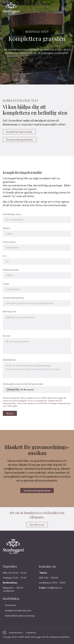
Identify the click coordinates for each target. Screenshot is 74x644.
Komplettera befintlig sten (18, 610)
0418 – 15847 (59, 583)
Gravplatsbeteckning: (37, 301)
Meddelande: (37, 369)
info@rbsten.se (13, 469)
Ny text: (37, 344)
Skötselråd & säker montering (20, 616)
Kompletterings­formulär (19, 132)
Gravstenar (10, 605)
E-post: (37, 287)
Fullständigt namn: (37, 218)
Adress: (37, 232)
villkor (10, 406)
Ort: (37, 260)
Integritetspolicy (16, 633)
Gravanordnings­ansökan (20, 140)
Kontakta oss (37, 525)
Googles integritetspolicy (61, 403)
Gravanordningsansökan (37, 490)
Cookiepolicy (31, 633)
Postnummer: (37, 246)
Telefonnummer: (37, 273)
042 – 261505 (51, 578)
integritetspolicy (9, 403)
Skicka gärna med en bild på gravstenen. (37, 388)
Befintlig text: (37, 320)
